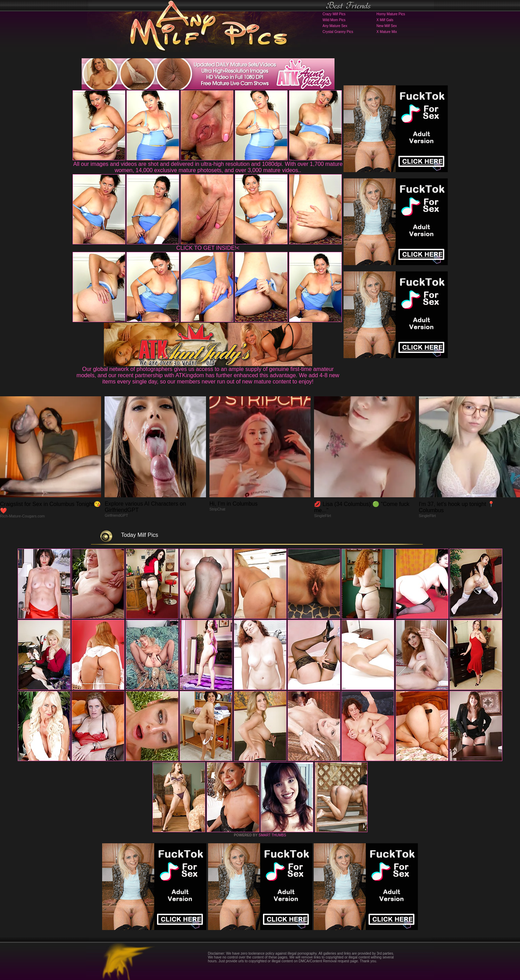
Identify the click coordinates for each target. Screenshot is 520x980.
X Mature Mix (387, 32)
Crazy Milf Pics (334, 14)
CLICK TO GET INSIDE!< (208, 248)
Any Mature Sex (335, 26)
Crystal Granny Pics (338, 32)
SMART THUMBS (272, 835)
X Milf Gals (385, 20)
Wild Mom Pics (334, 20)
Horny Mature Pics (391, 14)
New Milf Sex (387, 26)
